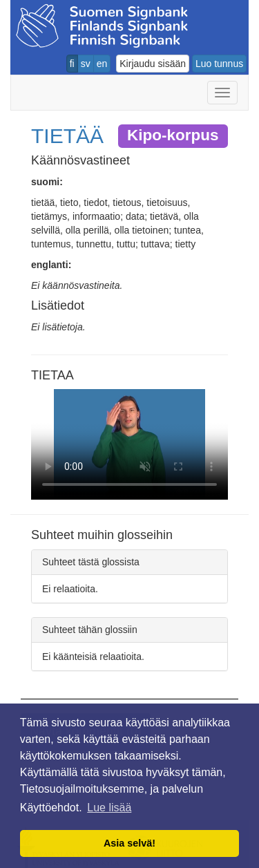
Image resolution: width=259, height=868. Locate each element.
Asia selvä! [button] (129, 843)
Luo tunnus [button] (219, 64)
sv (86, 64)
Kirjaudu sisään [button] (153, 64)
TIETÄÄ (67, 136)
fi (72, 64)
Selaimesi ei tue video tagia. (129, 444)
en (102, 64)
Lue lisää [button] (109, 808)
